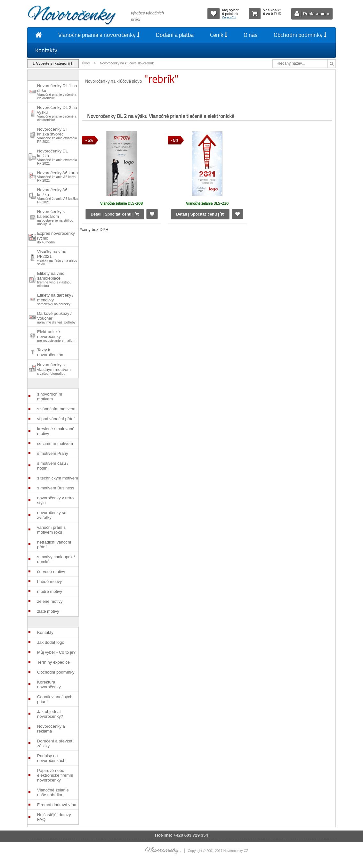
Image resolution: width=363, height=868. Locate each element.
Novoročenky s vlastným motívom (54, 369)
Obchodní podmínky (300, 35)
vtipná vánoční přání (56, 419)
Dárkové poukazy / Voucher (56, 318)
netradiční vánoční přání (54, 545)
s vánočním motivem (56, 409)
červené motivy (51, 572)
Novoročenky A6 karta (57, 176)
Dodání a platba (175, 35)
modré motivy (50, 591)
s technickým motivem (58, 478)
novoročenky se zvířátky (52, 515)
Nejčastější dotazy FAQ (54, 817)
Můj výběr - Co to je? (56, 652)
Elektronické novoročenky (56, 336)
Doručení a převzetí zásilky (55, 743)
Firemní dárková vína (57, 805)
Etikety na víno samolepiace (54, 279)
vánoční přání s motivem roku (51, 530)
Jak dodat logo (51, 642)
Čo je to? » (229, 17)
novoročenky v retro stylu (55, 500)
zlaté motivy (48, 611)
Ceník (219, 35)
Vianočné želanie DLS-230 (207, 203)
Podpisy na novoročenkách (51, 758)
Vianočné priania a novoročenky (99, 35)
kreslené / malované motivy (56, 431)
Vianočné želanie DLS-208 (121, 203)
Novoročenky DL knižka (57, 157)
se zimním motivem (55, 443)
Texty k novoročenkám (51, 352)
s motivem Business (56, 488)
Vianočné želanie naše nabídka (53, 792)
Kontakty (46, 50)
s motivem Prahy (53, 453)
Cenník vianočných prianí (55, 699)
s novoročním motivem (50, 397)
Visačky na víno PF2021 (57, 258)
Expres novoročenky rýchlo (56, 237)
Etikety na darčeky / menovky (55, 299)
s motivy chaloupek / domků (56, 559)
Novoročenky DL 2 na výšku (57, 113)
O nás (250, 35)
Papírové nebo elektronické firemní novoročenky (55, 775)
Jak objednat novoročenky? (50, 714)
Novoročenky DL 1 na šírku (57, 92)
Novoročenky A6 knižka (57, 196)
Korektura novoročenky (49, 684)
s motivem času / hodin (53, 466)
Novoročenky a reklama (51, 729)
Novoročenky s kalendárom (55, 217)
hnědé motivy (49, 581)
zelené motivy (50, 601)
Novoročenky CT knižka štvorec (57, 135)
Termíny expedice (53, 662)
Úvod (86, 63)
